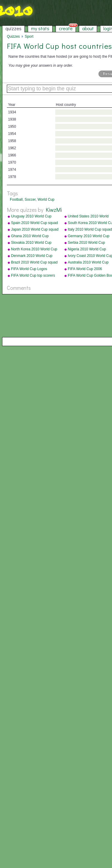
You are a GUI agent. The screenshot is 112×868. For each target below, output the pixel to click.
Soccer (30, 200)
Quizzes (13, 36)
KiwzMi (54, 210)
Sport (29, 36)
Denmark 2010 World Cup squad (32, 256)
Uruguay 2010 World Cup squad (31, 217)
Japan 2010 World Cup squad (35, 229)
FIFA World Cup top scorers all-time (33, 276)
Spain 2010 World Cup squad (34, 223)
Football (16, 200)
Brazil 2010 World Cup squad (34, 262)
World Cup (46, 200)
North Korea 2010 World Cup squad (34, 249)
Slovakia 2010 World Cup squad (31, 243)
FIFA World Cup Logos (29, 269)
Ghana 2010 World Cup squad (30, 236)
